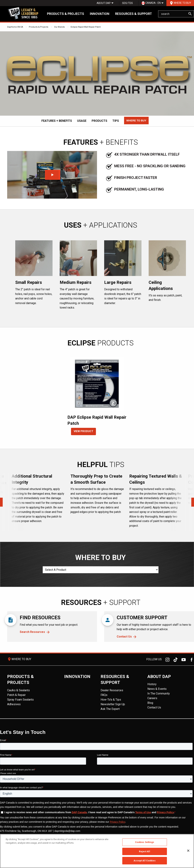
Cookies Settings (145, 842)
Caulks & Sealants (18, 690)
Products (99, 121)
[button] (136, 121)
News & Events (157, 689)
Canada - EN (151, 3)
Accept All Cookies (144, 861)
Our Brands (59, 27)
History (152, 684)
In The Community (159, 693)
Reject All (144, 851)
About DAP (104, 3)
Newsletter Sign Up (113, 704)
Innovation (100, 14)
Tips (116, 121)
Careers (152, 698)
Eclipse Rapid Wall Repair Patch (86, 27)
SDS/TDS (127, 3)
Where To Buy (180, 3)
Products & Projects (66, 14)
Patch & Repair (16, 695)
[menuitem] (104, 3)
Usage (82, 121)
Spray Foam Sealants (20, 700)
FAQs (104, 695)
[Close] (188, 851)
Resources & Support (133, 14)
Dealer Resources (112, 690)
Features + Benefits (57, 121)
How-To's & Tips (111, 700)
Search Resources (32, 632)
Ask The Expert (110, 709)
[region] (97, 851)
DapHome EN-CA (15, 27)
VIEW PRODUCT (83, 431)
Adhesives (14, 704)
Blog (150, 703)
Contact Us (124, 637)
